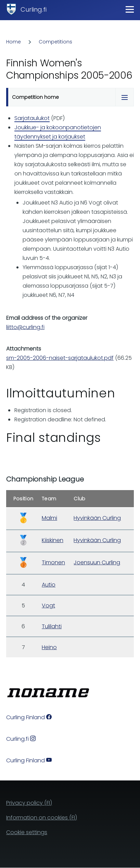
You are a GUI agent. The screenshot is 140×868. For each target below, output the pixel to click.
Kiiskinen (53, 540)
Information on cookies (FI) (42, 818)
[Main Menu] (130, 9)
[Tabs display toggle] (125, 97)
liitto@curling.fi (25, 327)
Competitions (55, 42)
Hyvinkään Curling (97, 518)
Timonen (53, 562)
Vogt (48, 606)
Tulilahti (52, 626)
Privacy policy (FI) (29, 803)
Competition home (35, 97)
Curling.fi (34, 9)
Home (14, 42)
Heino (49, 647)
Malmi (49, 518)
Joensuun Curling (97, 562)
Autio (49, 585)
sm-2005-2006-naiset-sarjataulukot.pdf (60, 358)
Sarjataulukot (32, 118)
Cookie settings (27, 832)
